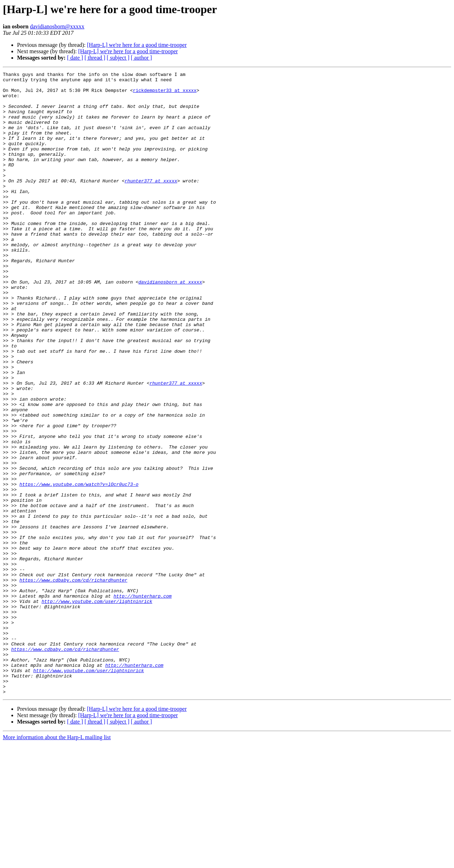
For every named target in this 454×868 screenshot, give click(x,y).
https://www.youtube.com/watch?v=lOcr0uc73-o (79, 567)
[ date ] (75, 58)
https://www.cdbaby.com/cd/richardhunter (73, 682)
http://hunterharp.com (143, 701)
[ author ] (142, 58)
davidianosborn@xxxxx (57, 26)
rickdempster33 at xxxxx (165, 94)
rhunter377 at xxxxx (151, 203)
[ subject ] (118, 58)
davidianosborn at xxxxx (170, 324)
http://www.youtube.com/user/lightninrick (97, 708)
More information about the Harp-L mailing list (57, 862)
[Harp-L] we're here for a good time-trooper (137, 45)
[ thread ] (95, 58)
